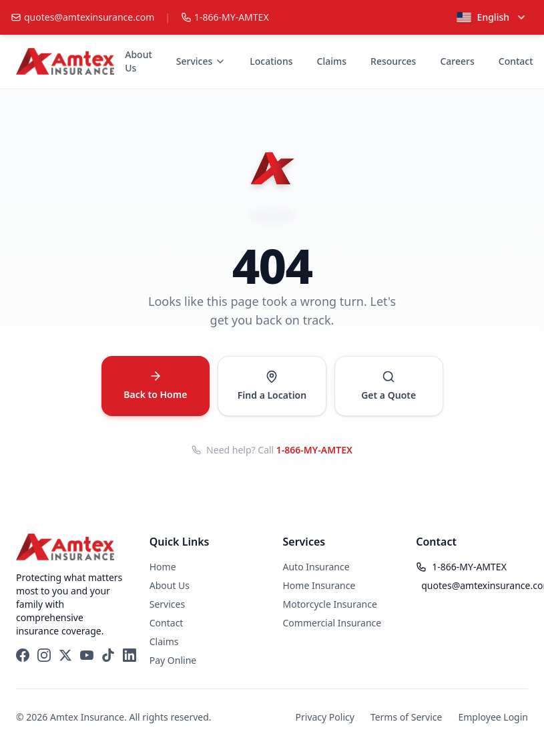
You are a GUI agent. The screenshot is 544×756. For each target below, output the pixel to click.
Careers (457, 61)
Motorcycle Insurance (330, 604)
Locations (271, 61)
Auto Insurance (316, 567)
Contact (516, 61)
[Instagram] (44, 655)
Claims (332, 61)
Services (201, 61)
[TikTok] (108, 655)
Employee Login (493, 717)
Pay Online (173, 660)
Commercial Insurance (332, 623)
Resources (393, 61)
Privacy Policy (325, 717)
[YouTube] (87, 655)
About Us (139, 61)
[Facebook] (23, 655)
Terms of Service (406, 717)
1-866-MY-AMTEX (314, 450)
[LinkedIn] (129, 655)
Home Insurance (319, 585)
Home (163, 567)
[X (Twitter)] (65, 655)
